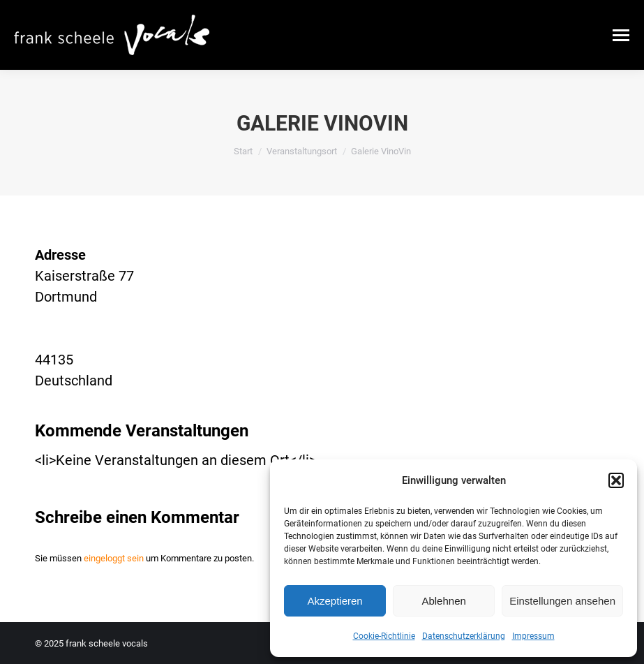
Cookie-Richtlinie (384, 636)
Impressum (533, 636)
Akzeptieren (335, 601)
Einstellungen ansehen (562, 601)
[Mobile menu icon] (621, 35)
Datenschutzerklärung (464, 636)
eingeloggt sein (114, 558)
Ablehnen (443, 601)
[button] (616, 480)
